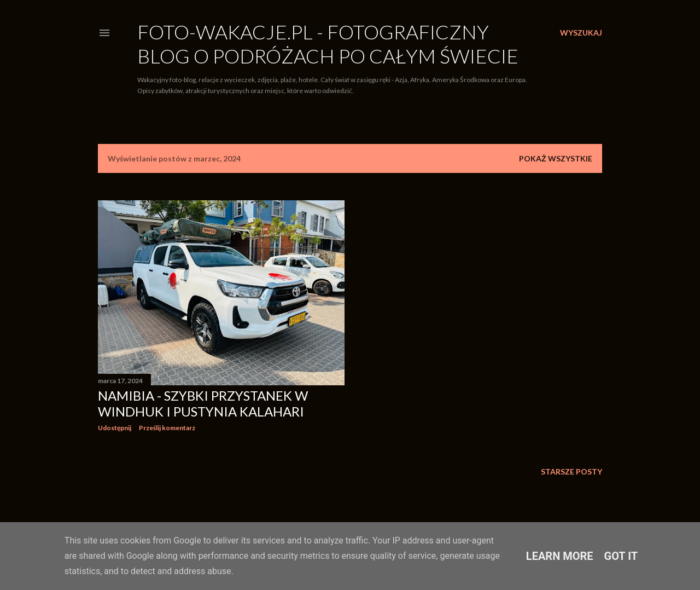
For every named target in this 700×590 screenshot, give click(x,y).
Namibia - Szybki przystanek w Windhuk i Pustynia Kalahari (203, 403)
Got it (621, 556)
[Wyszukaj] (581, 33)
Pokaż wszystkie (556, 158)
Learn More (560, 556)
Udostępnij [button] (115, 428)
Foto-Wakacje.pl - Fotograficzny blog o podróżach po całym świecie (328, 44)
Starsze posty (571, 472)
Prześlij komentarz (167, 428)
